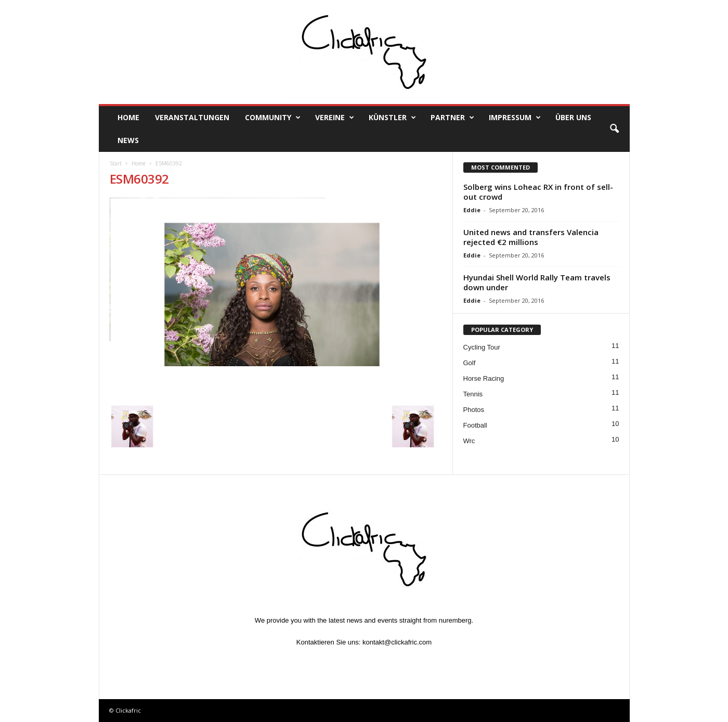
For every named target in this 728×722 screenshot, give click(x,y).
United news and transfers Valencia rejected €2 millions (531, 237)
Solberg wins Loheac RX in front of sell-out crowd (538, 192)
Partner (452, 118)
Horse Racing (484, 378)
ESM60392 (139, 179)
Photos (474, 410)
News (128, 140)
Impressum (515, 118)
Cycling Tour (482, 347)
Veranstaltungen (192, 117)
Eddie (472, 210)
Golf (470, 363)
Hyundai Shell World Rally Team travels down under (537, 282)
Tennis (473, 394)
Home (128, 117)
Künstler (392, 118)
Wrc (469, 441)
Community (273, 118)
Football (475, 425)
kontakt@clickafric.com (397, 642)
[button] (614, 129)
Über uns (573, 117)
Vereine (335, 118)
